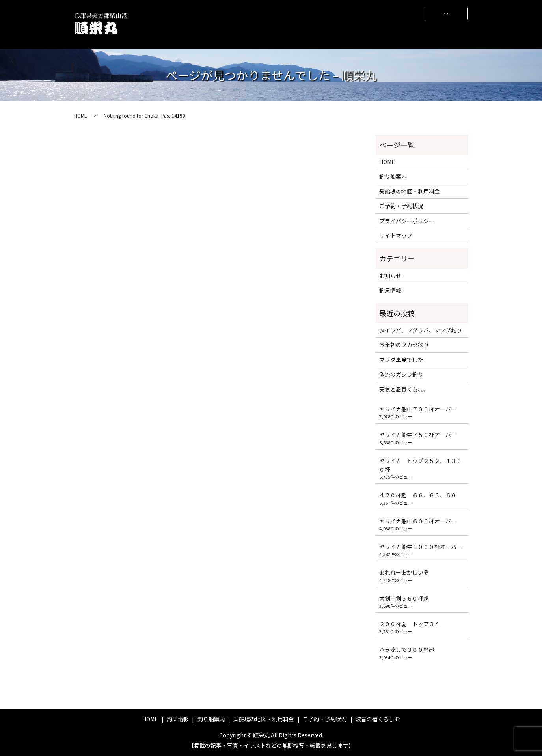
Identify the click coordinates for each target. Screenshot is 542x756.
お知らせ (390, 276)
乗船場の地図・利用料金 (302, 24)
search (447, 24)
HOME (203, 24)
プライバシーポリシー (407, 221)
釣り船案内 (262, 24)
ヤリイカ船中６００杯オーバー (418, 521)
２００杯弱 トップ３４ (410, 624)
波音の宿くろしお (400, 24)
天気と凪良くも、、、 (404, 389)
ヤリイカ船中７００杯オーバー (418, 409)
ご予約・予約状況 (350, 24)
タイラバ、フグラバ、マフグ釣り (421, 330)
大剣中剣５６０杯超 (404, 598)
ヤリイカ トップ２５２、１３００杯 (421, 465)
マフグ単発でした (401, 360)
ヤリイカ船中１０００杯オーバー (421, 547)
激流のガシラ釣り (401, 374)
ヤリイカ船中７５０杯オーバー (418, 435)
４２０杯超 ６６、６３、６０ (418, 495)
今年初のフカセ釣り (404, 345)
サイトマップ (396, 235)
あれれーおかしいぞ (404, 572)
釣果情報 (230, 24)
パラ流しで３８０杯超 (407, 650)
